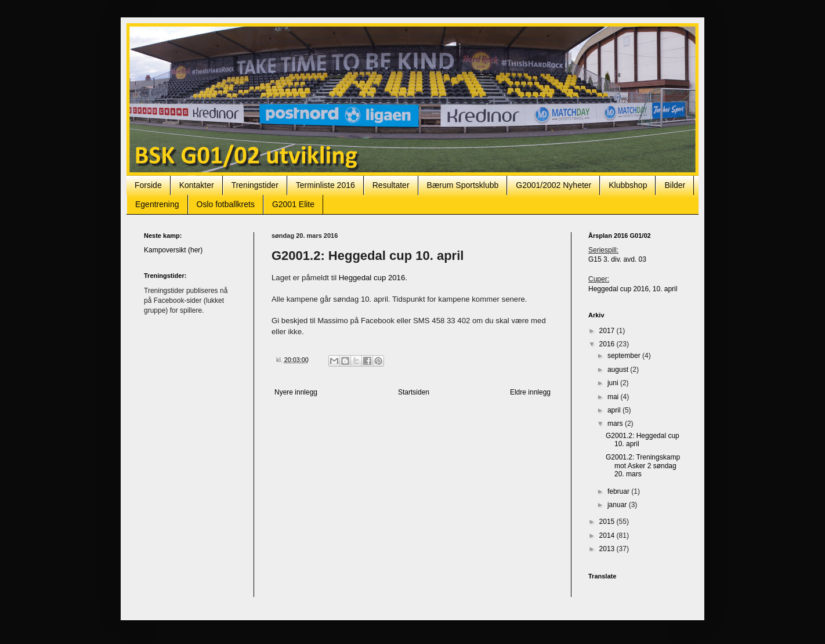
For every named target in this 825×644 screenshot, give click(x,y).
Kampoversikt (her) (173, 250)
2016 (608, 344)
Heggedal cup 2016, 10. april (633, 289)
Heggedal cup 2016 (372, 278)
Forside (148, 185)
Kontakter (197, 185)
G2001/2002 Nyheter (553, 185)
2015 (608, 522)
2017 (608, 331)
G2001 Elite (293, 204)
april (615, 410)
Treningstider (255, 185)
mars (616, 424)
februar (619, 491)
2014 (608, 536)
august (619, 370)
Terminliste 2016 (325, 185)
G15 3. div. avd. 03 (617, 259)
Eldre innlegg (530, 392)
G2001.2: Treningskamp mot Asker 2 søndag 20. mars (643, 466)
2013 (608, 549)
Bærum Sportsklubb (463, 185)
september (625, 356)
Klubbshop (628, 185)
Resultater (391, 185)
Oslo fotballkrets (226, 204)
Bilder (675, 185)
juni (614, 383)
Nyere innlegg (296, 392)
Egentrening (157, 204)
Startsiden (414, 392)
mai (614, 397)
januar (618, 505)
